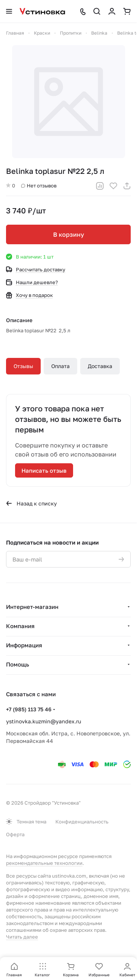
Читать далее (22, 937)
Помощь (18, 664)
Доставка (100, 366)
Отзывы (23, 366)
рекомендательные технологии (44, 863)
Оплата (60, 366)
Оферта (15, 834)
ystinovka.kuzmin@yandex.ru (44, 721)
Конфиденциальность (82, 822)
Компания (20, 626)
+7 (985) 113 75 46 (29, 709)
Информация (24, 645)
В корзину (69, 234)
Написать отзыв (44, 470)
